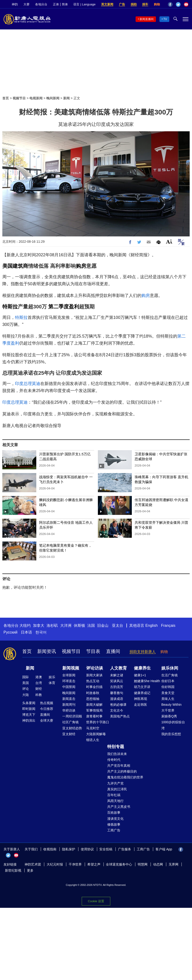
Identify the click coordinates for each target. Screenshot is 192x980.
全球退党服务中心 (119, 864)
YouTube (186, 4)
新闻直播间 (147, 19)
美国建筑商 (15, 266)
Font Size (169, 241)
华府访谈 (69, 710)
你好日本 (168, 681)
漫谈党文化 (115, 819)
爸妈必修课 (118, 705)
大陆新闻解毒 (96, 734)
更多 (30, 870)
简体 (65, 4)
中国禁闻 (69, 687)
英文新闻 (107, 4)
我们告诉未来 (117, 754)
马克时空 (93, 728)
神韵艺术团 (33, 864)
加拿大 (39, 625)
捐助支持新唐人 (143, 652)
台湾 (39, 683)
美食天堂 (168, 693)
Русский (10, 632)
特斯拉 (10, 307)
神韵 (15, 4)
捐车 (145, 4)
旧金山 (103, 625)
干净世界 (75, 864)
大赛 (26, 4)
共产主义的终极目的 (122, 771)
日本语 (26, 632)
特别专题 (116, 747)
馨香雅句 (117, 693)
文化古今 (117, 710)
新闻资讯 (47, 651)
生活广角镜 (170, 675)
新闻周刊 (69, 705)
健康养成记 (142, 693)
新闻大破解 (94, 705)
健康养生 (142, 668)
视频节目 (19, 98)
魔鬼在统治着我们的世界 (125, 777)
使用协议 (87, 849)
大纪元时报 (55, 864)
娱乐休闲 (170, 668)
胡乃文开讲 (142, 687)
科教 (39, 695)
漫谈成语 (117, 699)
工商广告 (114, 830)
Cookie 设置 (96, 901)
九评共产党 (115, 783)
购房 (81, 266)
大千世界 (168, 710)
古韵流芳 (117, 687)
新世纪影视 (13, 870)
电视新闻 (36, 98)
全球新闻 (69, 675)
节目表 (93, 651)
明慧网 (143, 864)
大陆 (26, 695)
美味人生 (168, 699)
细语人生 (93, 740)
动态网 (158, 864)
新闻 (66, 98)
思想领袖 (93, 699)
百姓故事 (114, 813)
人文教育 (118, 668)
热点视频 (47, 703)
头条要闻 (29, 703)
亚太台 (118, 625)
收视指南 (50, 849)
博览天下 (29, 715)
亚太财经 (69, 734)
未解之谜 (117, 675)
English (151, 625)
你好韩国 (168, 687)
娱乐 (52, 677)
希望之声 (94, 864)
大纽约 (25, 625)
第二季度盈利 (64, 307)
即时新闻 (29, 709)
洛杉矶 (52, 625)
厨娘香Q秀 (169, 716)
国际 (26, 677)
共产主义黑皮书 (119, 807)
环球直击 (69, 681)
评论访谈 (95, 668)
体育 (52, 683)
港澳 (39, 677)
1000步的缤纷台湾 (173, 725)
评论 (26, 689)
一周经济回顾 (72, 716)
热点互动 (93, 681)
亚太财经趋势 (72, 728)
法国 (91, 625)
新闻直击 (69, 699)
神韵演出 (29, 720)
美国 (26, 683)
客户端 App (164, 849)
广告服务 (125, 849)
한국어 (41, 632)
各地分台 (41, 4)
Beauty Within (171, 705)
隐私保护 (69, 849)
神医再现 (140, 699)
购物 (157, 4)
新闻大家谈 (94, 675)
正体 (56, 4)
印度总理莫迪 (28, 384)
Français (168, 625)
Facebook (170, 4)
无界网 (174, 864)
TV (165, 19)
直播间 (113, 651)
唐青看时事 (94, 716)
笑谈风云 (117, 681)
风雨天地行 (115, 801)
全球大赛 (47, 720)
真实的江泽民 (117, 789)
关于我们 (31, 849)
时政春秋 (93, 693)
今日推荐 (47, 709)
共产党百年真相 (119, 766)
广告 (122, 4)
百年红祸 (114, 795)
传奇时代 (114, 760)
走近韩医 (140, 705)
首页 (6, 98)
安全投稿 (106, 849)
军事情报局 (94, 710)
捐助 (134, 4)
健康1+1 (140, 675)
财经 (39, 689)
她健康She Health (147, 681)
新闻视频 (71, 668)
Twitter (178, 4)
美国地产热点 (120, 716)
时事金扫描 (94, 687)
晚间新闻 (53, 98)
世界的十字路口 (98, 722)
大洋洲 (66, 625)
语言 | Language (84, 4)
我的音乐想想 (171, 734)
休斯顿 (79, 625)
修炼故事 (114, 824)
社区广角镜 (70, 722)
